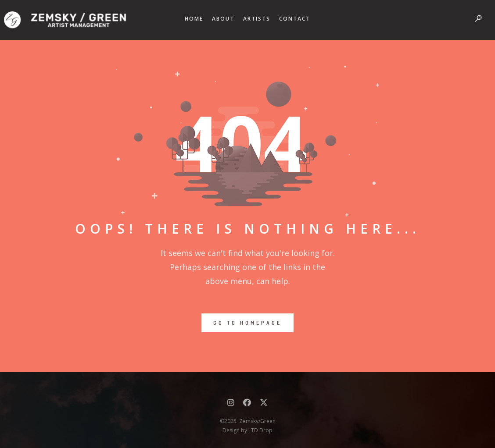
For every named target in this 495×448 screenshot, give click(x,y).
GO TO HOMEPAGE (247, 323)
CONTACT (295, 19)
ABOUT (223, 19)
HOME (194, 19)
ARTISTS (257, 19)
